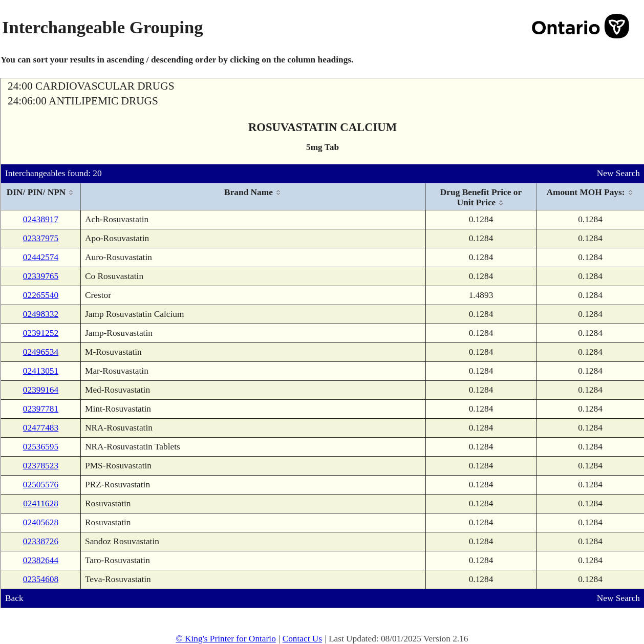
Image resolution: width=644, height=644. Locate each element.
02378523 (41, 466)
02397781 (41, 409)
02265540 (41, 295)
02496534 (41, 352)
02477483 (41, 428)
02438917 (41, 219)
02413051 (41, 371)
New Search (618, 173)
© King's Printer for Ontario (226, 639)
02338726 (41, 541)
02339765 (41, 276)
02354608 (41, 579)
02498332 (41, 314)
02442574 (41, 257)
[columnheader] (41, 197)
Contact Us (303, 639)
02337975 (41, 238)
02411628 (41, 503)
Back (14, 598)
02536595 (41, 447)
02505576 (41, 485)
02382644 (41, 560)
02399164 (41, 390)
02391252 (41, 333)
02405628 (41, 522)
